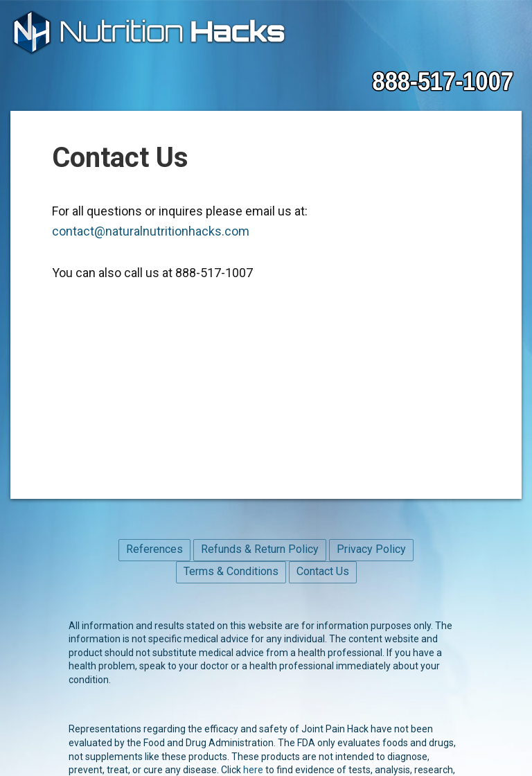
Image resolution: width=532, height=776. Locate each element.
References (154, 549)
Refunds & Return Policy (260, 549)
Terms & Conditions (231, 571)
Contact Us (323, 571)
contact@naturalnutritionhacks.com (151, 231)
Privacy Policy (371, 549)
